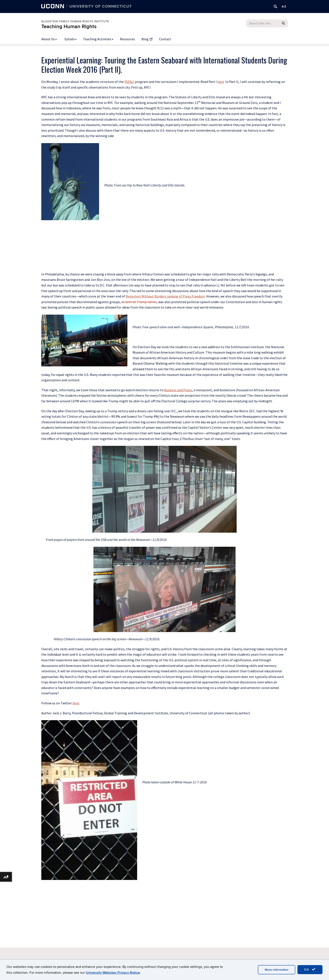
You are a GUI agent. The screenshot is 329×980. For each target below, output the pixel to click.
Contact (165, 39)
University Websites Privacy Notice (113, 973)
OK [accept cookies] (310, 969)
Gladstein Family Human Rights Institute (75, 21)
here (221, 82)
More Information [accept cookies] (277, 970)
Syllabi (71, 39)
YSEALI (129, 82)
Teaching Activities (98, 39)
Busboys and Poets (178, 390)
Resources (127, 39)
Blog (147, 39)
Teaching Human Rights (69, 27)
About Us (49, 39)
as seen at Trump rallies (139, 302)
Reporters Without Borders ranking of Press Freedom (165, 296)
